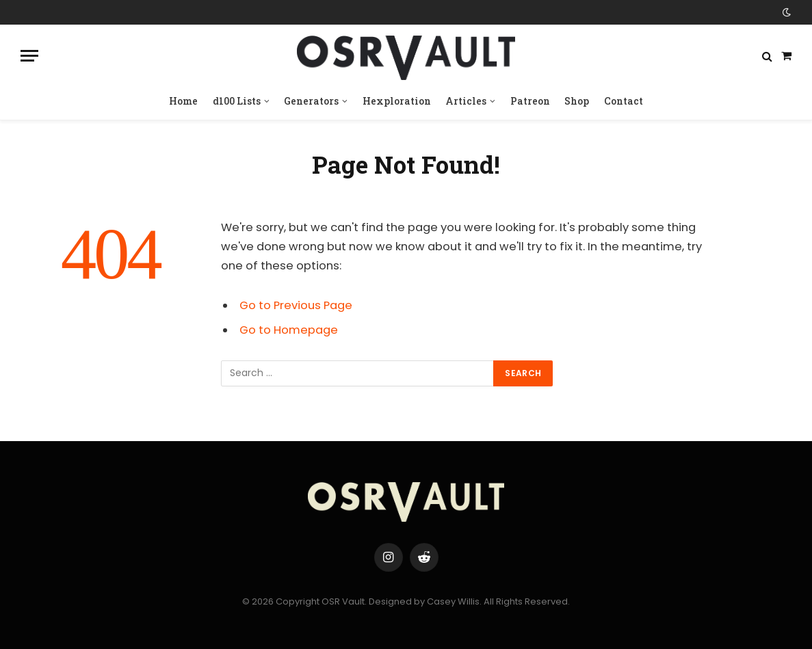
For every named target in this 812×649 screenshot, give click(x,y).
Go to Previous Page (296, 305)
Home (183, 101)
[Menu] (29, 56)
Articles (466, 101)
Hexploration (397, 101)
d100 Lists (237, 101)
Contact (624, 101)
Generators (311, 101)
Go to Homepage (289, 330)
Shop (577, 101)
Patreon (530, 101)
